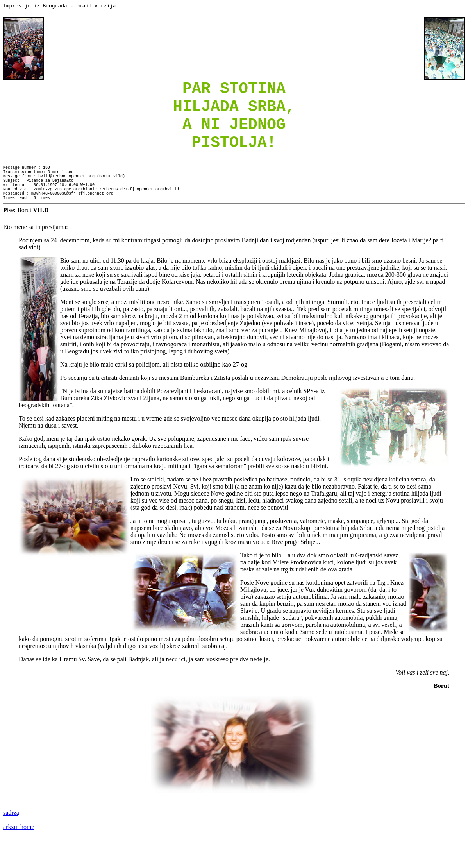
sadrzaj (12, 840)
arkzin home (19, 854)
